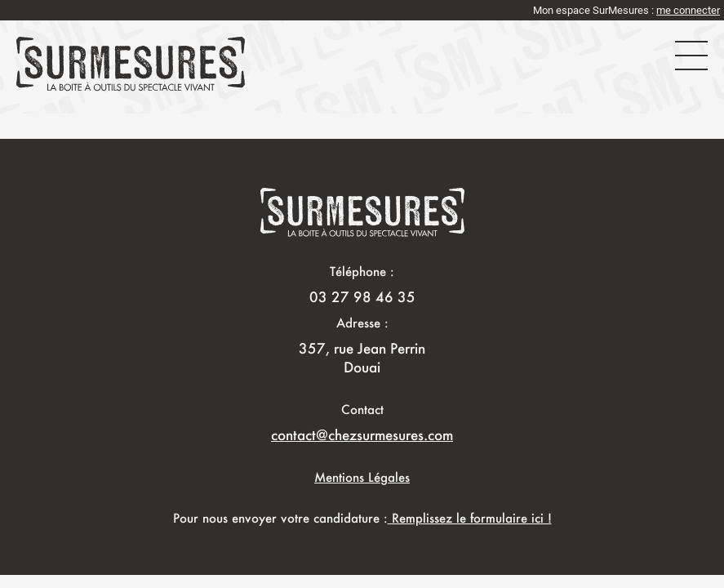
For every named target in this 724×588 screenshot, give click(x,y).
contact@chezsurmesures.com (362, 434)
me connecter (688, 10)
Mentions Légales (362, 477)
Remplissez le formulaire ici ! (470, 518)
